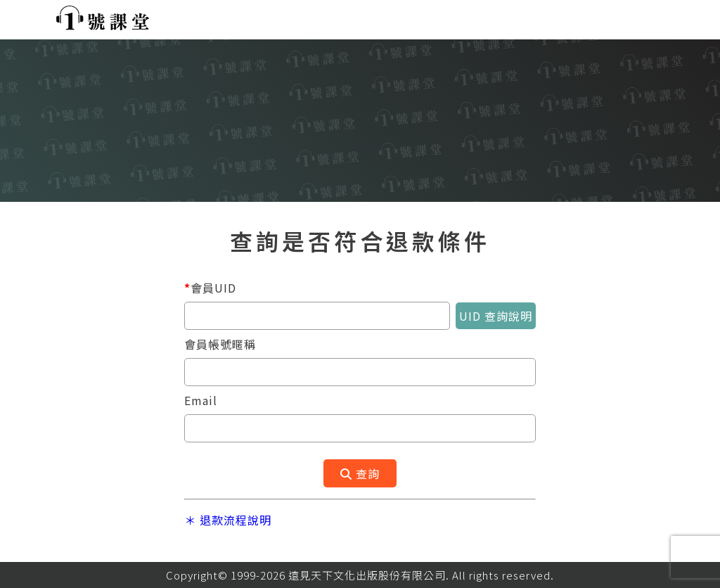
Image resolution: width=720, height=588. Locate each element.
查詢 (360, 473)
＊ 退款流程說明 (228, 520)
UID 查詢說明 (496, 316)
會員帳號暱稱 (220, 344)
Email (201, 400)
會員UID (210, 288)
